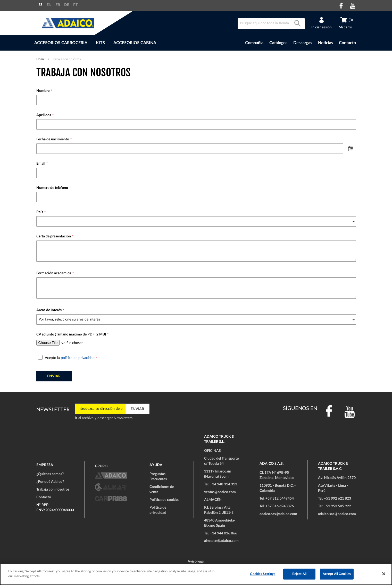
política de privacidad (78, 358)
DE (67, 5)
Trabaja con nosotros (53, 490)
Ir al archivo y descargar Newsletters (104, 418)
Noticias (326, 43)
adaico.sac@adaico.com (337, 514)
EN (49, 5)
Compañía (254, 43)
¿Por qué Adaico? (50, 482)
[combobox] (271, 24)
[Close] (384, 574)
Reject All (299, 574)
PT (75, 5)
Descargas (303, 43)
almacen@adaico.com (221, 541)
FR (58, 5)
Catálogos (278, 43)
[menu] (124, 43)
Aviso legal (196, 562)
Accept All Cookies (337, 574)
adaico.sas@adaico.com (278, 514)
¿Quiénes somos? (50, 474)
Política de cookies (164, 500)
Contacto (347, 43)
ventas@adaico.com (220, 492)
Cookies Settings (263, 574)
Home (41, 59)
